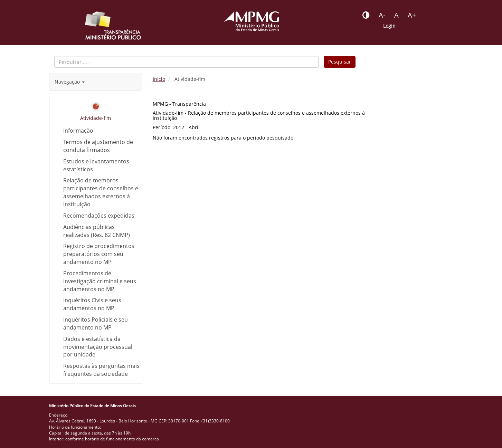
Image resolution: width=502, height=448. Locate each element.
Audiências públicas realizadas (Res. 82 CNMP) (103, 231)
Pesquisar (340, 62)
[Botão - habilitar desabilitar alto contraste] (366, 15)
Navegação (70, 82)
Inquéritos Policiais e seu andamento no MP (96, 323)
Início (159, 79)
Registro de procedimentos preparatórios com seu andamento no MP (99, 254)
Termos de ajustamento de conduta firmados (98, 146)
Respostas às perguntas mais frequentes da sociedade (103, 370)
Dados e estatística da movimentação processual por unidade (98, 347)
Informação (78, 131)
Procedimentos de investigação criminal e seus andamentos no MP (100, 281)
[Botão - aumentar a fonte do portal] (412, 15)
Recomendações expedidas (99, 216)
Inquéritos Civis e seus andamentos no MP (92, 304)
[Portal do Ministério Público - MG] (251, 21)
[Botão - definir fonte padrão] (396, 15)
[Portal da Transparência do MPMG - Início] (113, 26)
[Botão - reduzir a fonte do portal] (382, 15)
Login (389, 26)
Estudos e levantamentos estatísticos (103, 165)
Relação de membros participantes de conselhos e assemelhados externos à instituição (101, 192)
